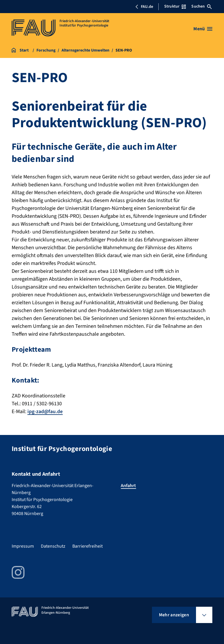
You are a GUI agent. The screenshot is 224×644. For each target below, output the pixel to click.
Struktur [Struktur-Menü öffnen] (175, 6)
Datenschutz (53, 546)
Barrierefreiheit (87, 546)
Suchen (202, 6)
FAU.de (144, 7)
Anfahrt (128, 486)
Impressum (23, 546)
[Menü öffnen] (203, 29)
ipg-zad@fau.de (45, 412)
